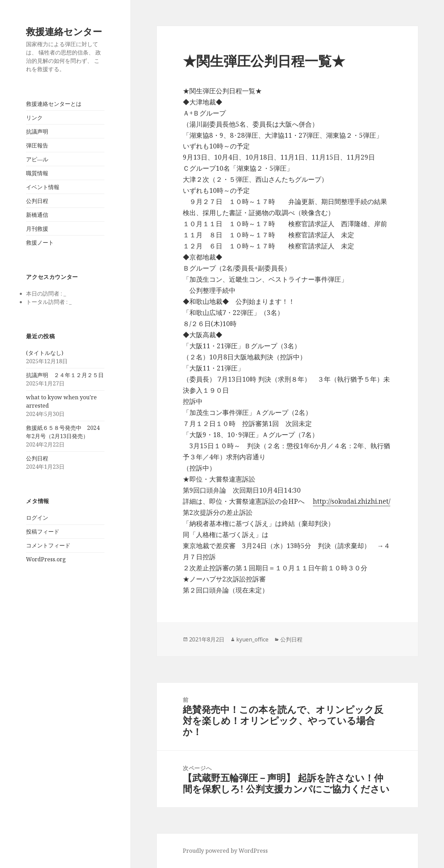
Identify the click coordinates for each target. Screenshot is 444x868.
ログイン (37, 518)
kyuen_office (252, 639)
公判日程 (37, 201)
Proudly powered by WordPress (225, 851)
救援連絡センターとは (54, 104)
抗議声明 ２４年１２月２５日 (65, 375)
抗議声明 (37, 131)
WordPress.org (46, 559)
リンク (34, 118)
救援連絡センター (64, 31)
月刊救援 (37, 229)
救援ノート (40, 242)
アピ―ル (37, 159)
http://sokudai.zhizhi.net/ (352, 501)
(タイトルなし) (45, 353)
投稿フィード (43, 531)
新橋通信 (37, 215)
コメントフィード (48, 545)
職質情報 (37, 173)
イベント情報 (43, 187)
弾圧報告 (37, 145)
